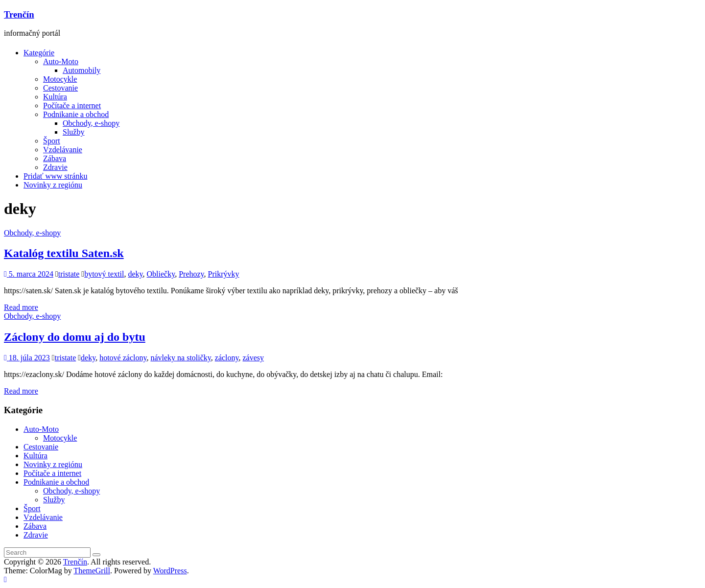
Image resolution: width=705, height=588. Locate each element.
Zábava (55, 158)
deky (135, 274)
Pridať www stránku (55, 176)
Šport (52, 141)
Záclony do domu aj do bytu (75, 337)
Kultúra (55, 97)
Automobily (82, 70)
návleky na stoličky (180, 358)
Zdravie (55, 167)
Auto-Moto (61, 61)
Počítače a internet (72, 106)
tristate (69, 274)
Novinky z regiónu (53, 185)
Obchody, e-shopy (91, 123)
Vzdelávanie (63, 150)
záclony (227, 358)
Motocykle (60, 79)
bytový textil (104, 274)
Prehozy (191, 274)
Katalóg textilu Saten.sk (64, 253)
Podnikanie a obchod (76, 114)
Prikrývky (224, 274)
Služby (73, 132)
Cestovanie (60, 88)
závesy (254, 358)
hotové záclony (123, 358)
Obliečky (161, 274)
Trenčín (19, 14)
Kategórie (39, 53)
